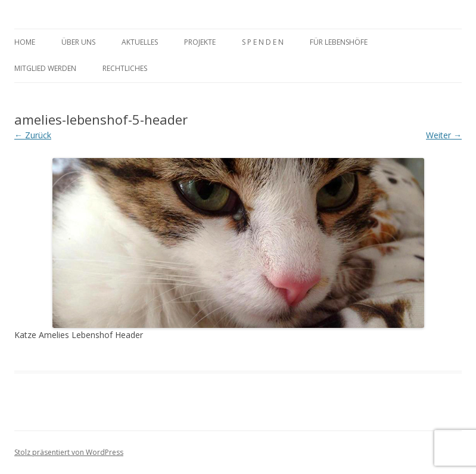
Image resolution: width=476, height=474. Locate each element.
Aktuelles (140, 42)
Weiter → (444, 135)
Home (25, 42)
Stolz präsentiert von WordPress (69, 452)
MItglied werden (45, 68)
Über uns (78, 42)
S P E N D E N (263, 42)
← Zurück (33, 135)
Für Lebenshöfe (339, 42)
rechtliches (125, 68)
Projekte (200, 42)
